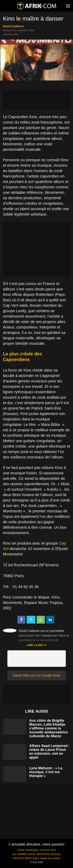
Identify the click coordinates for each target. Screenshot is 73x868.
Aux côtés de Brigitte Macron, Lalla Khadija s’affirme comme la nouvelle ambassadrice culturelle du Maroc (48, 728)
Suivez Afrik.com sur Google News (36, 675)
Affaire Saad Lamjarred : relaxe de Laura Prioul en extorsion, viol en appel (49, 752)
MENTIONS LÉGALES (49, 854)
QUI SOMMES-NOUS (24, 854)
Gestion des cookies (50, 858)
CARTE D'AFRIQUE (28, 850)
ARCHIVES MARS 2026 (25, 858)
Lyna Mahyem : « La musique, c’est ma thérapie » (46, 772)
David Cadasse (13, 26)
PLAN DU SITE (48, 850)
